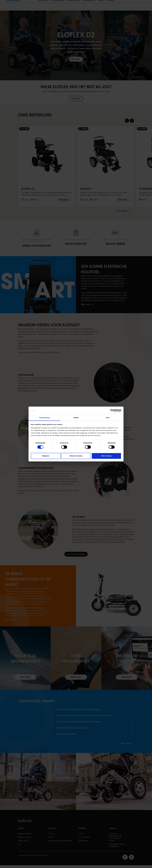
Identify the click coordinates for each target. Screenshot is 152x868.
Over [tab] (108, 418)
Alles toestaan (106, 456)
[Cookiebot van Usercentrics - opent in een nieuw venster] (112, 411)
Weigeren (46, 456)
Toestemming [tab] (44, 418)
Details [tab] (76, 418)
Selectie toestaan (76, 456)
